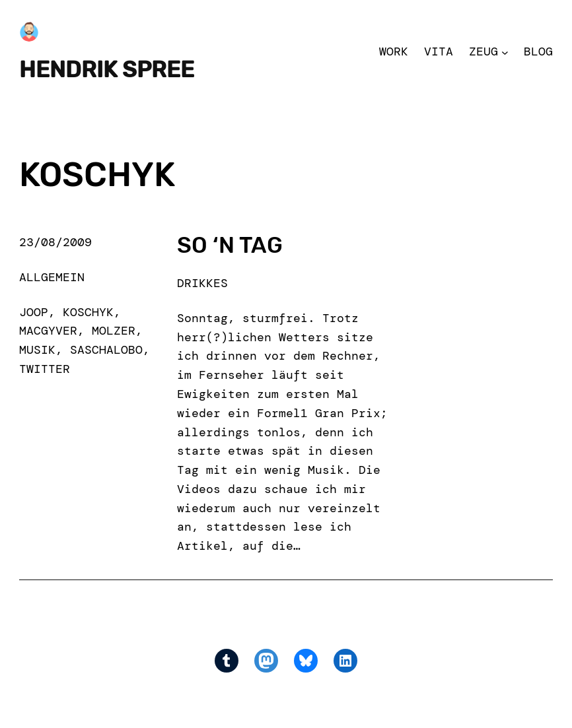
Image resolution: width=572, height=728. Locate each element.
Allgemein (52, 277)
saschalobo (106, 350)
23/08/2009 (55, 242)
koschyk (88, 312)
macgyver (48, 331)
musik (37, 350)
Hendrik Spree (107, 70)
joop (34, 312)
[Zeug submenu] (505, 52)
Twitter (45, 369)
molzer (114, 331)
